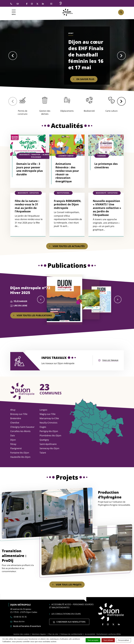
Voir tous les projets (67, 585)
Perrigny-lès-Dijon (49, 431)
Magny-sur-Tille (48, 414)
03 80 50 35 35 (18, 617)
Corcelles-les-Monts (20, 431)
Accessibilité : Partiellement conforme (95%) (103, 634)
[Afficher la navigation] (14, 12)
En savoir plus (84, 79)
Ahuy (13, 410)
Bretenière (16, 418)
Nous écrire (17, 621)
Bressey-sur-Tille (19, 414)
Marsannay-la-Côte (49, 418)
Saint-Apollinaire (48, 444)
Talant (43, 453)
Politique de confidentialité (71, 634)
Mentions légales (39, 634)
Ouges (43, 427)
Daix (13, 435)
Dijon (13, 440)
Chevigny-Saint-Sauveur (22, 427)
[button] (13, 56)
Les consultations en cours (65, 614)
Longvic (43, 410)
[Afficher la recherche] (121, 12)
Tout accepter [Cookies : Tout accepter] (93, 640)
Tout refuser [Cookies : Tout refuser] (108, 640)
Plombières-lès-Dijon (50, 435)
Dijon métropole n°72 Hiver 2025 (30, 290)
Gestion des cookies (21, 634)
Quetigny (44, 440)
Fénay (13, 444)
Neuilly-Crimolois (48, 423)
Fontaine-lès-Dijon (20, 453)
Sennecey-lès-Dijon (49, 448)
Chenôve (15, 423)
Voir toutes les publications (33, 315)
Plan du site (53, 634)
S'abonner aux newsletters (69, 622)
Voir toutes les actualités (67, 246)
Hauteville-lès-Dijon (20, 457)
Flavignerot (16, 448)
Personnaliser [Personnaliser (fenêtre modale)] (123, 640)
